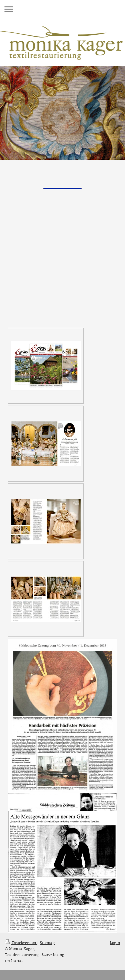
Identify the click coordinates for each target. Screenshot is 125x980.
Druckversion (21, 942)
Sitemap (47, 942)
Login (115, 942)
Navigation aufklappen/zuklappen (62, 9)
